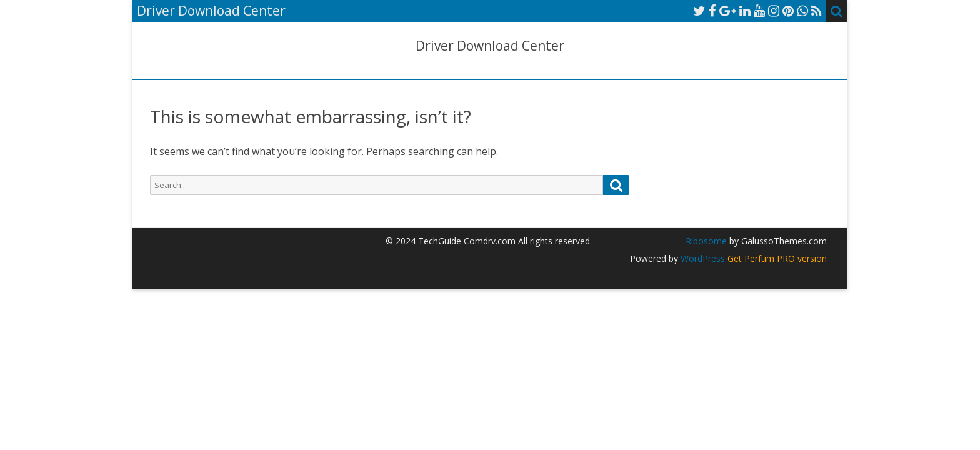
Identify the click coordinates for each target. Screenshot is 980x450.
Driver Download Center (490, 46)
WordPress (702, 258)
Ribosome (706, 241)
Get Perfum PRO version (777, 258)
